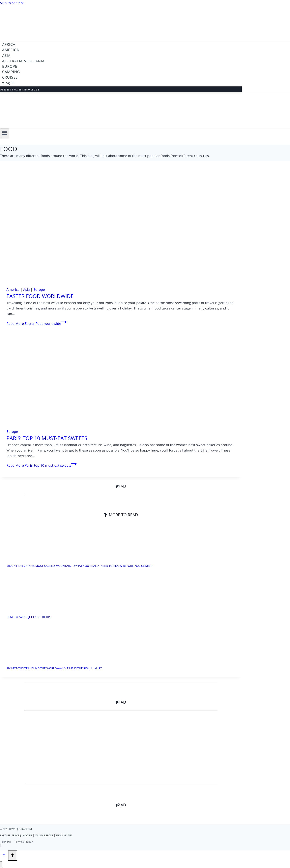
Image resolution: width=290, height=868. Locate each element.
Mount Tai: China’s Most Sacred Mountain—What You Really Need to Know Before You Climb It (80, 566)
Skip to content (12, 3)
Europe (10, 66)
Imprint (6, 842)
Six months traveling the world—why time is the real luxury (54, 668)
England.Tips (64, 835)
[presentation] (121, 229)
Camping (11, 72)
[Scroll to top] (4, 856)
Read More (36, 323)
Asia (6, 55)
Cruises (10, 77)
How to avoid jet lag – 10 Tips (29, 617)
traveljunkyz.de (22, 835)
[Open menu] (5, 133)
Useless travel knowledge (20, 90)
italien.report (44, 835)
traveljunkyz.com (20, 829)
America (11, 50)
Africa (9, 44)
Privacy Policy (24, 842)
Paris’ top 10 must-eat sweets (47, 438)
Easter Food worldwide (40, 296)
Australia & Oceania (23, 61)
